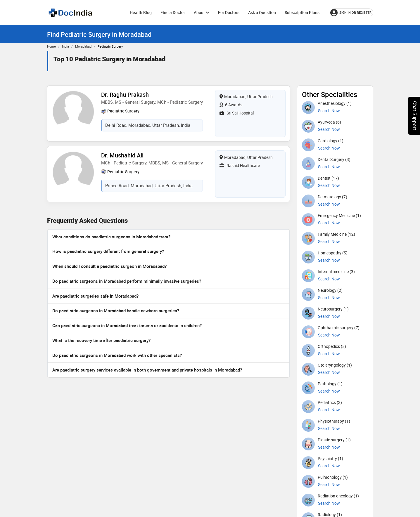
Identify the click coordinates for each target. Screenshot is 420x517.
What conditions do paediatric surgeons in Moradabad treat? (111, 237)
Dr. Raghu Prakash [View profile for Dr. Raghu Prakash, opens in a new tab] (125, 94)
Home (51, 46)
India (65, 46)
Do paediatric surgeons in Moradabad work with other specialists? (117, 355)
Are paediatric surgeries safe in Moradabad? (95, 296)
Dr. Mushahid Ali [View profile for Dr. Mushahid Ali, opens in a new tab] (122, 155)
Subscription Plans (302, 12)
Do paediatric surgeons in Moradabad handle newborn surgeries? (116, 310)
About (202, 12)
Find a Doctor (173, 12)
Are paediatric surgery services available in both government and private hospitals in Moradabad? (147, 370)
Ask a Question (262, 12)
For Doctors (229, 12)
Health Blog (141, 12)
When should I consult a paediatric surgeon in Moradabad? (109, 266)
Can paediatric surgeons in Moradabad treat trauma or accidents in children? (127, 325)
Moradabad (83, 46)
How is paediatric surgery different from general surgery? (108, 251)
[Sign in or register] (352, 12)
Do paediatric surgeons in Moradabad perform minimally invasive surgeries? (127, 281)
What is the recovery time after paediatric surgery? (101, 340)
